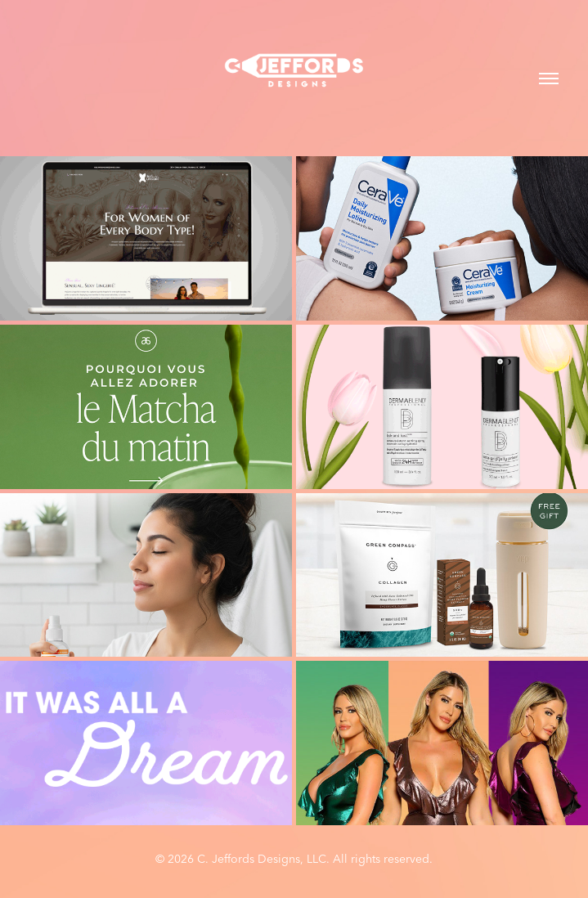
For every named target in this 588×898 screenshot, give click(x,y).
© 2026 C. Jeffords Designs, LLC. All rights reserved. (294, 859)
